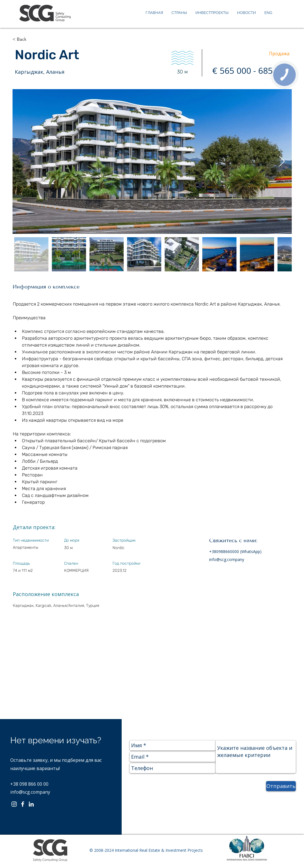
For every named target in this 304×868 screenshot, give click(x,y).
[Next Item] (282, 162)
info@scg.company (227, 559)
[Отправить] (281, 786)
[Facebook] (23, 804)
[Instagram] (14, 804)
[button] (32, 39)
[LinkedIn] (31, 804)
